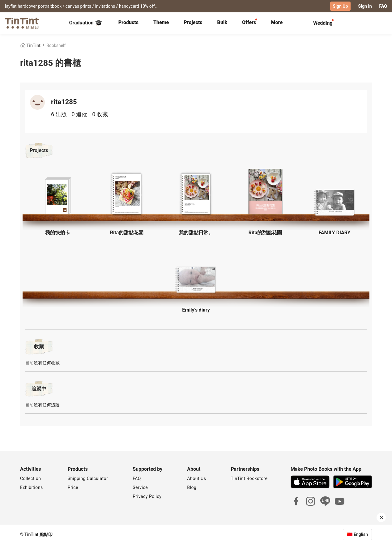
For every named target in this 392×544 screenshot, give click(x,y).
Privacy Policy (147, 496)
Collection (30, 478)
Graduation (85, 23)
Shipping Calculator (88, 478)
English (361, 534)
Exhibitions (32, 487)
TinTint (31, 45)
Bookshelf (56, 45)
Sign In (365, 6)
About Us (196, 478)
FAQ (383, 6)
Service (140, 487)
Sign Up (341, 6)
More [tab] (277, 22)
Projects (193, 22)
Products (128, 22)
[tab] (128, 23)
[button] (58, 195)
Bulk (222, 22)
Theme (161, 22)
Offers (249, 22)
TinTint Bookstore (249, 478)
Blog (192, 487)
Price (73, 487)
